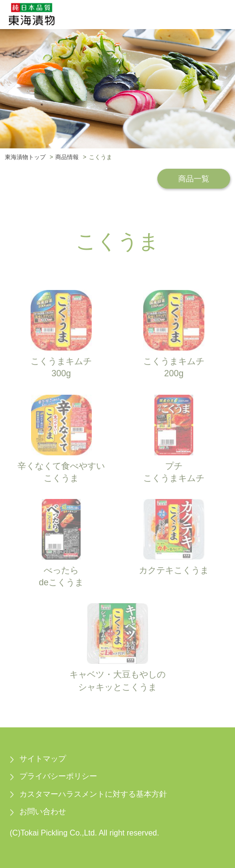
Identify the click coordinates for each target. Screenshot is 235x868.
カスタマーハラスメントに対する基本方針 (93, 794)
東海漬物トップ (25, 157)
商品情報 (67, 157)
